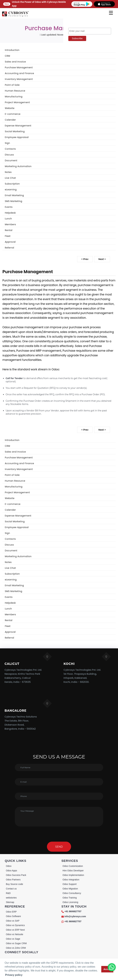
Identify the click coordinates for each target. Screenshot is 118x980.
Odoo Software (13, 916)
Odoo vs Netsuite (15, 934)
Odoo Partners (13, 880)
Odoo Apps (11, 871)
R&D (8, 893)
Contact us (11, 889)
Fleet (8, 236)
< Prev (85, 259)
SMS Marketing (14, 201)
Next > (102, 259)
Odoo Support (70, 884)
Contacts (10, 149)
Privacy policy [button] (14, 975)
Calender (10, 120)
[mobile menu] (111, 13)
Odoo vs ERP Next (15, 930)
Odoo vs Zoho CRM (16, 948)
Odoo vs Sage (13, 939)
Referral (9, 248)
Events (9, 207)
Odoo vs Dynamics (15, 925)
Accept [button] (107, 969)
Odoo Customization (73, 866)
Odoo (9, 866)
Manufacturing (14, 97)
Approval (10, 242)
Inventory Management (19, 79)
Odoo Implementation (73, 875)
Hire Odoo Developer (73, 871)
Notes (8, 172)
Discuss (9, 155)
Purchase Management (19, 67)
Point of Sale (12, 85)
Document (11, 160)
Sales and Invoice (15, 62)
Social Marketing (15, 131)
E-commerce (13, 114)
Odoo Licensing (70, 902)
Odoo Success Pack (16, 875)
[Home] (15, 16)
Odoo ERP (11, 912)
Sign (7, 143)
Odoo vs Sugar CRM (16, 943)
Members (10, 224)
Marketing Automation (18, 166)
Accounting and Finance (19, 73)
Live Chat (10, 178)
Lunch (8, 219)
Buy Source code (15, 884)
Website (10, 108)
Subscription (12, 184)
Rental (9, 230)
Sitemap (10, 902)
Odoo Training (70, 898)
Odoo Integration (71, 880)
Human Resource (15, 91)
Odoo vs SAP (13, 921)
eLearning (11, 190)
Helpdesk (10, 213)
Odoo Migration (70, 889)
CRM (7, 56)
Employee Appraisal (17, 137)
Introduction (12, 50)
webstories (11, 898)
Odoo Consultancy (72, 893)
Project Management (17, 102)
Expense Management (18, 126)
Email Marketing (14, 195)
